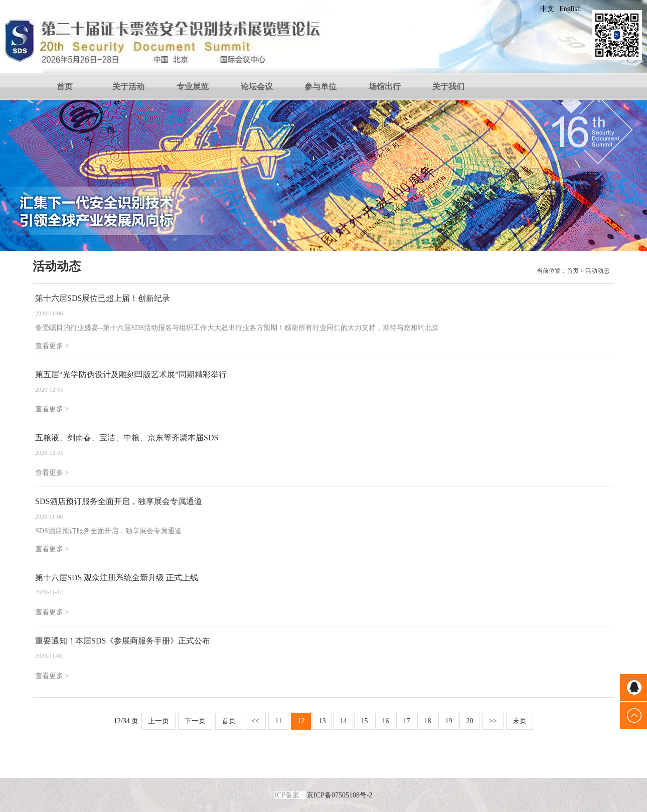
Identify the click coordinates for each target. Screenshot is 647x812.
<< (255, 721)
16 (385, 721)
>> (493, 721)
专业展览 (193, 87)
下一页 (195, 721)
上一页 (158, 721)
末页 (520, 721)
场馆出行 (385, 87)
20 (469, 721)
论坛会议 (257, 87)
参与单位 (320, 87)
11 (278, 721)
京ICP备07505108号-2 (339, 795)
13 (322, 721)
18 (427, 721)
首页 (65, 87)
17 (406, 721)
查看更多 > (52, 346)
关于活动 (128, 87)
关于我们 (448, 87)
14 (343, 721)
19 (448, 721)
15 (364, 721)
